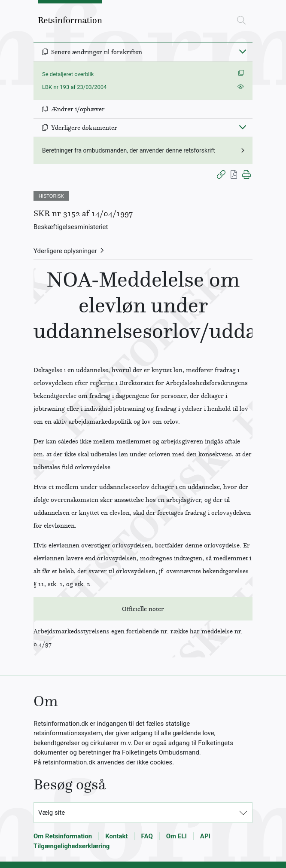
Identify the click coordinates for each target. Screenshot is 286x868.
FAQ (147, 836)
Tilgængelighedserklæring (71, 846)
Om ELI (176, 836)
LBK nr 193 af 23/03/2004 (74, 87)
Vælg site (52, 813)
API (205, 836)
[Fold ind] (243, 51)
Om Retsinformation (63, 836)
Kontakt (116, 836)
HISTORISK (51, 196)
